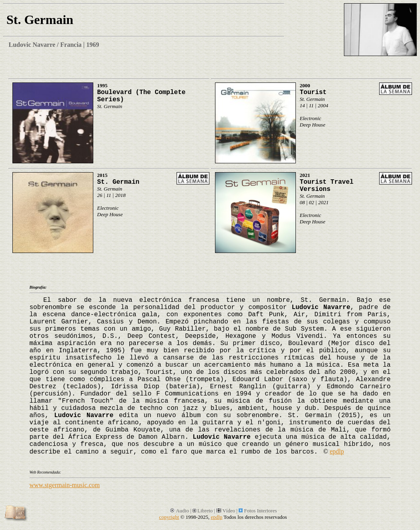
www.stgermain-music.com (65, 485)
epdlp (337, 451)
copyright (169, 517)
